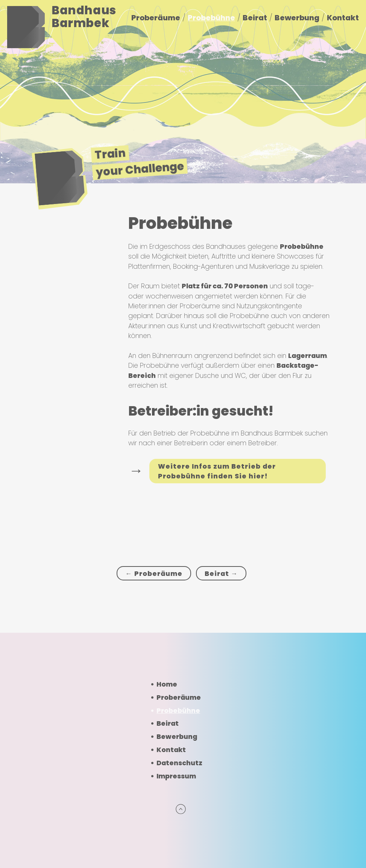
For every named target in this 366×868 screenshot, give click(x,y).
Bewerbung (297, 18)
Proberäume (156, 18)
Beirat (255, 18)
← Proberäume (154, 574)
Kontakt (343, 18)
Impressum (176, 776)
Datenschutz (179, 763)
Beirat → (221, 574)
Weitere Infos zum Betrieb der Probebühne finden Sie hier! (217, 471)
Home (167, 684)
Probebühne (211, 18)
